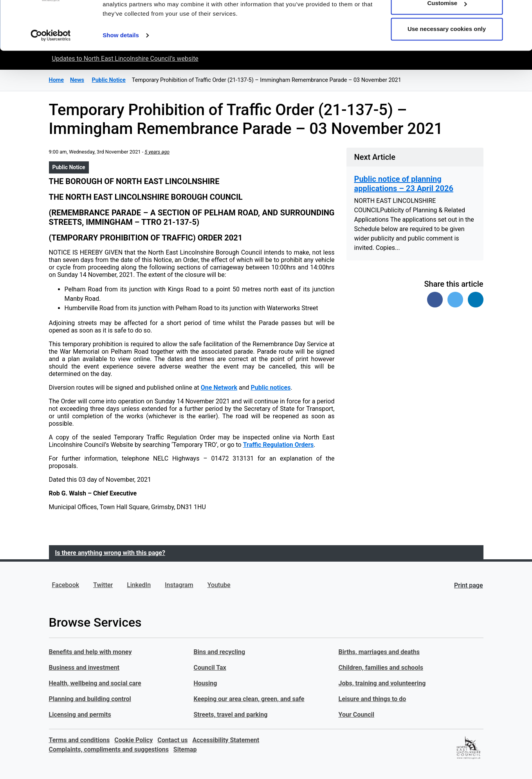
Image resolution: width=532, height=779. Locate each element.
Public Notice (69, 167)
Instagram (179, 585)
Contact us (172, 740)
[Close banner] (520, 12)
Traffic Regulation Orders (279, 445)
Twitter (103, 585)
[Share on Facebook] (435, 300)
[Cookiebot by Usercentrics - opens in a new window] (51, 78)
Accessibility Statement (226, 740)
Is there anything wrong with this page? (110, 553)
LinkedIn (139, 585)
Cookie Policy (133, 740)
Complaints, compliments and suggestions (109, 749)
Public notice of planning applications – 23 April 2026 (404, 184)
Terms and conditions (79, 740)
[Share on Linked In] (476, 300)
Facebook (66, 585)
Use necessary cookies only (447, 72)
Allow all (447, 21)
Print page (468, 585)
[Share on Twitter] (455, 300)
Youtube (219, 585)
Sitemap (185, 749)
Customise (447, 46)
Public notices (271, 388)
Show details (121, 78)
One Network (219, 388)
